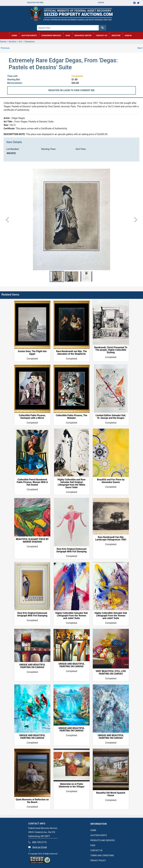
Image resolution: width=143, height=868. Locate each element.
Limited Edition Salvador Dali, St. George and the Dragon (111, 417)
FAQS (93, 845)
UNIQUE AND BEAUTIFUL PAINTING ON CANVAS (32, 666)
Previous (5, 48)
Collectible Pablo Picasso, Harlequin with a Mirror (32, 417)
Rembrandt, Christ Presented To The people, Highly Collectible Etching (111, 350)
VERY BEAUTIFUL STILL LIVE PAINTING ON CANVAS (111, 673)
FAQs (68, 35)
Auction (13, 42)
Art (20, 42)
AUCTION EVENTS (29, 35)
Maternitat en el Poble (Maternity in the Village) (71, 785)
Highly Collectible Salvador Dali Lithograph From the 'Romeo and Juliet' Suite (71, 616)
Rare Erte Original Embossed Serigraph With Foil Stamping (72, 550)
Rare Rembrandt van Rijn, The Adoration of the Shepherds (71, 353)
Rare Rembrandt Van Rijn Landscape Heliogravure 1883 (111, 539)
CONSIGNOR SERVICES (51, 35)
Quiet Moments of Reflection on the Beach (32, 801)
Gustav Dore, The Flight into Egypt (32, 353)
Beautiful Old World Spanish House (111, 794)
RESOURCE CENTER (83, 35)
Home (3, 42)
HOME (14, 35)
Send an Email (40, 847)
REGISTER (116, 35)
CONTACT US (102, 35)
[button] (57, 276)
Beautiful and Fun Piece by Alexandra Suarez (111, 481)
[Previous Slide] (7, 219)
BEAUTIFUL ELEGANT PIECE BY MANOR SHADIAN (32, 541)
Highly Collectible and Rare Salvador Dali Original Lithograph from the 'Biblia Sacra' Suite (71, 484)
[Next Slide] (136, 219)
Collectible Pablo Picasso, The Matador (71, 417)
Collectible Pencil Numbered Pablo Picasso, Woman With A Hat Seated (32, 482)
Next (140, 48)
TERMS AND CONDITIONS (102, 855)
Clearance (30, 42)
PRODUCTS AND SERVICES (103, 840)
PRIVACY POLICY (98, 861)
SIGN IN (128, 35)
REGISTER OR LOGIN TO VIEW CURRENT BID (72, 90)
